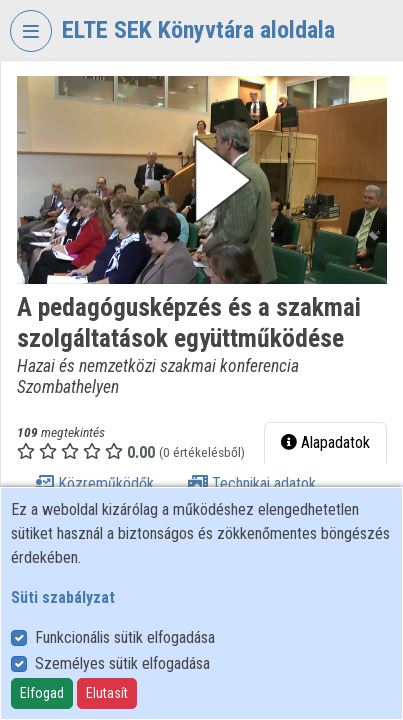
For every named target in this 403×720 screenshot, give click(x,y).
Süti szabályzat (63, 597)
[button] (202, 180)
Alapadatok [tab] (325, 442)
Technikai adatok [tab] (252, 483)
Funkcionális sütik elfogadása (125, 637)
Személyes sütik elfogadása (122, 663)
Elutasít (107, 693)
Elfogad (42, 693)
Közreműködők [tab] (94, 483)
